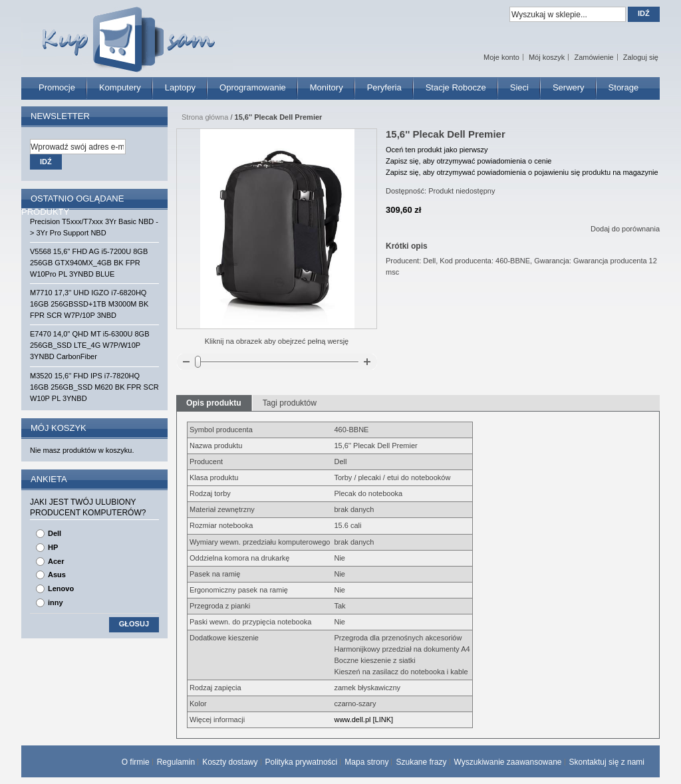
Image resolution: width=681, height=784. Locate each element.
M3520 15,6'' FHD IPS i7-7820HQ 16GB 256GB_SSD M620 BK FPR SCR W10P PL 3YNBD (94, 387)
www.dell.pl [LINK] (363, 719)
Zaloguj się (641, 57)
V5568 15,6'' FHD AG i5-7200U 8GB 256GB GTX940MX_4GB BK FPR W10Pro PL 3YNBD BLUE (89, 263)
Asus (57, 575)
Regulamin (176, 762)
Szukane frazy (421, 762)
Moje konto (501, 57)
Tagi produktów (290, 403)
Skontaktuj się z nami (607, 762)
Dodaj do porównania (625, 229)
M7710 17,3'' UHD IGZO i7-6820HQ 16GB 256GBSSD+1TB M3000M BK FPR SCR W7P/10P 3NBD (89, 304)
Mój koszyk (547, 57)
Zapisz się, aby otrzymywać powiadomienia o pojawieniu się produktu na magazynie (522, 172)
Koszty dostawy (230, 762)
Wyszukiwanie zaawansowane (508, 762)
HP (53, 547)
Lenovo (61, 588)
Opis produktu (214, 403)
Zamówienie (594, 57)
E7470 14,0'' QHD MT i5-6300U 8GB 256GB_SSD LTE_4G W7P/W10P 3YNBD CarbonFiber (89, 345)
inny (56, 602)
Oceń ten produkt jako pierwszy (437, 150)
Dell (55, 533)
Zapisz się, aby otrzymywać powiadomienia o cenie (469, 161)
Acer (56, 561)
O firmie (136, 762)
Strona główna (205, 117)
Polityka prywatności (302, 762)
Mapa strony (366, 762)
